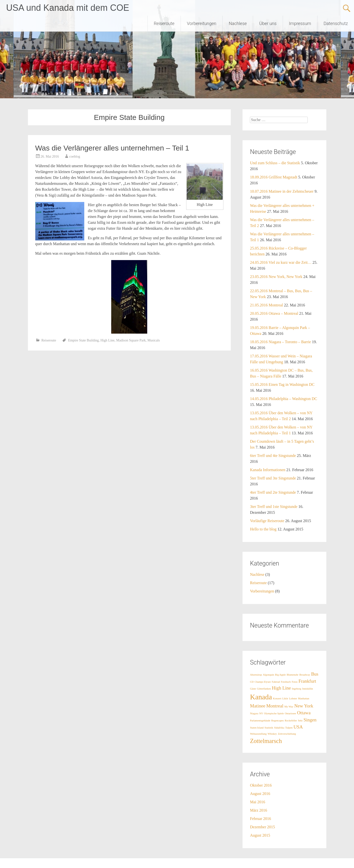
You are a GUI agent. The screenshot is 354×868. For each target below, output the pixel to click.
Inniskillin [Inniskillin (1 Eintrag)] (308, 689)
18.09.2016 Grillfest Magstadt (274, 177)
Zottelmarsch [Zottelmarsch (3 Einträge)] (266, 741)
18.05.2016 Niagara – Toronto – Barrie (280, 342)
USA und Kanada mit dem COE (68, 8)
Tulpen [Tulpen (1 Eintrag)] (289, 728)
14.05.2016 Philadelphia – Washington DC (283, 399)
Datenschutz (336, 23)
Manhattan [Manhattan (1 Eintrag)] (304, 698)
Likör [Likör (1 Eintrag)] (285, 698)
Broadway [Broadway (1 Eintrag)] (305, 675)
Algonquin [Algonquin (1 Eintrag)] (269, 675)
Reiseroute (164, 23)
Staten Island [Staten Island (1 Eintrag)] (257, 728)
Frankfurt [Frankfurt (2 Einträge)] (307, 681)
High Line (107, 340)
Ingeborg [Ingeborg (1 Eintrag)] (296, 689)
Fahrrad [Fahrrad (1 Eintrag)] (276, 682)
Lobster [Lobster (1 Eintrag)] (293, 698)
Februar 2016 (260, 819)
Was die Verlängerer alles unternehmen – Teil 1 (112, 148)
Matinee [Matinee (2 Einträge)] (257, 706)
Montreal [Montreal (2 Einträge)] (275, 706)
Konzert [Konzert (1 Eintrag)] (277, 698)
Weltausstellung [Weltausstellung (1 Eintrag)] (258, 734)
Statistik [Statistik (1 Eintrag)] (269, 728)
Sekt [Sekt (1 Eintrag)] (300, 721)
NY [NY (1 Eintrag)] (261, 713)
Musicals (154, 340)
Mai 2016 (257, 802)
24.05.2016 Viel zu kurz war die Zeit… (281, 262)
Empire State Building (83, 340)
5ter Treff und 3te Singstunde (273, 478)
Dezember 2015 (262, 827)
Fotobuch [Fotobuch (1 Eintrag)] (286, 682)
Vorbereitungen (202, 23)
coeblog (75, 157)
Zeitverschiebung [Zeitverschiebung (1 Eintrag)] (287, 734)
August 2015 (260, 835)
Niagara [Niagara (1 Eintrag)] (254, 713)
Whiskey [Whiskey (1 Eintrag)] (272, 734)
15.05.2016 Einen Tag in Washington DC (282, 384)
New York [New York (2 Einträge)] (304, 706)
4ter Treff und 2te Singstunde (273, 492)
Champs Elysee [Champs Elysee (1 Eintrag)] (263, 682)
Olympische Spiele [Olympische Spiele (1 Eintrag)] (274, 713)
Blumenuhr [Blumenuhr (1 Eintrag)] (293, 675)
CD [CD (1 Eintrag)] (252, 682)
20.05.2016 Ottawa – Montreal (274, 313)
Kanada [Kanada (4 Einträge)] (261, 697)
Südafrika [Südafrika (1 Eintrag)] (279, 728)
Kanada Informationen (268, 470)
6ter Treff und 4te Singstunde (273, 456)
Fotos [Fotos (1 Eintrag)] (295, 682)
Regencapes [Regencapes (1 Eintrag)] (277, 721)
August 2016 (260, 794)
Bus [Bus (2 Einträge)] (315, 674)
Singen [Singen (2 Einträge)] (310, 720)
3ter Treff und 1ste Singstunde (274, 507)
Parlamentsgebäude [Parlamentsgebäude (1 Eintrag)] (260, 721)
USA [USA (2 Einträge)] (298, 727)
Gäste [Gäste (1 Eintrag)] (253, 689)
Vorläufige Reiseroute (267, 521)
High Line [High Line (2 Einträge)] (281, 688)
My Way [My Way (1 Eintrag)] (289, 707)
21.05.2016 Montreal (266, 305)
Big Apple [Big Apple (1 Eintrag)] (281, 675)
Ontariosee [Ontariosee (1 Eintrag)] (290, 713)
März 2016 (258, 810)
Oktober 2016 (261, 785)
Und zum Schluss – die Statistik (275, 163)
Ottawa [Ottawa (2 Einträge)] (304, 713)
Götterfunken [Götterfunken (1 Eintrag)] (264, 689)
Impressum (300, 23)
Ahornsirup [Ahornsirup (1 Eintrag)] (256, 675)
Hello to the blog (263, 529)
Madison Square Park (131, 340)
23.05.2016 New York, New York (276, 277)
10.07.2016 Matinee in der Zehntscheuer (282, 191)
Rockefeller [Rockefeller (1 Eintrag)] (291, 721)
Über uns (268, 23)
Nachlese (238, 23)
